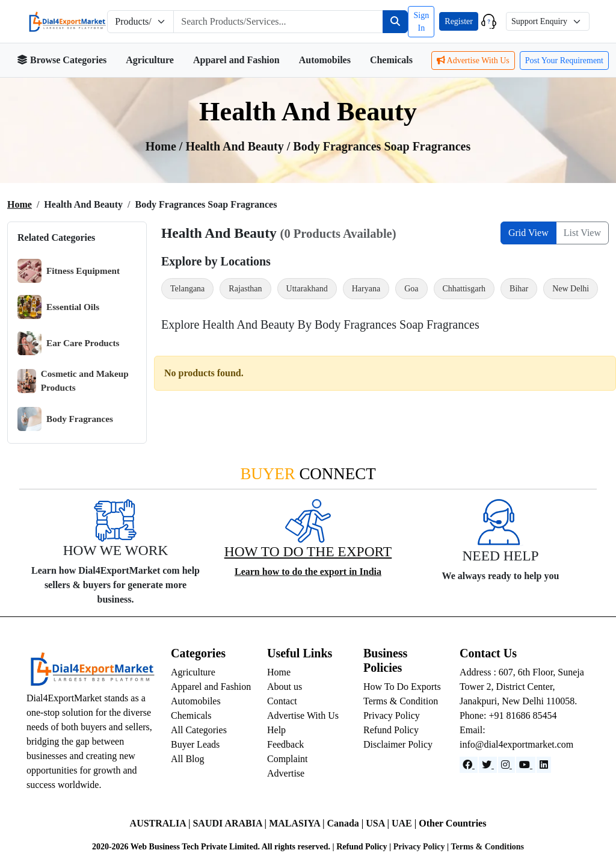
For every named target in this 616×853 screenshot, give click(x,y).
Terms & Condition (401, 701)
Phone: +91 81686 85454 (508, 715)
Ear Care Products (69, 343)
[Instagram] (507, 765)
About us (285, 687)
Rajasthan (245, 289)
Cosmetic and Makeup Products (73, 381)
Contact (282, 701)
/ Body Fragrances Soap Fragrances (379, 146)
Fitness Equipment (69, 271)
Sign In (421, 22)
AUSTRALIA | (162, 823)
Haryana (366, 289)
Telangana (187, 289)
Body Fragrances (65, 419)
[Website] (488, 765)
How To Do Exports (402, 687)
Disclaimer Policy (398, 744)
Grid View (528, 233)
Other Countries (452, 823)
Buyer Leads (195, 744)
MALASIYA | (298, 823)
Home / (166, 146)
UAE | (405, 823)
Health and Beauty (236, 146)
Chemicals (391, 60)
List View (582, 233)
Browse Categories (62, 60)
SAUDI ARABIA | (231, 823)
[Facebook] (469, 765)
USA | (379, 823)
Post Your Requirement (564, 60)
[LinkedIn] (544, 765)
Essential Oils (58, 307)
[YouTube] (526, 765)
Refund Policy (391, 730)
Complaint (288, 759)
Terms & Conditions (487, 847)
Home (20, 204)
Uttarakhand (307, 289)
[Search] (395, 22)
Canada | (346, 823)
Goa (411, 289)
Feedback (285, 744)
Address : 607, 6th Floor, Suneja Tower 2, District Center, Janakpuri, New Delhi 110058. (522, 687)
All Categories (199, 730)
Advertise (286, 773)
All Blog (188, 759)
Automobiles (325, 60)
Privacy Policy (392, 715)
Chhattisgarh (464, 289)
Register (459, 21)
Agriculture (150, 60)
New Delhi (571, 289)
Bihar (519, 289)
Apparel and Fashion (236, 60)
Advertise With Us (473, 60)
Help (276, 730)
